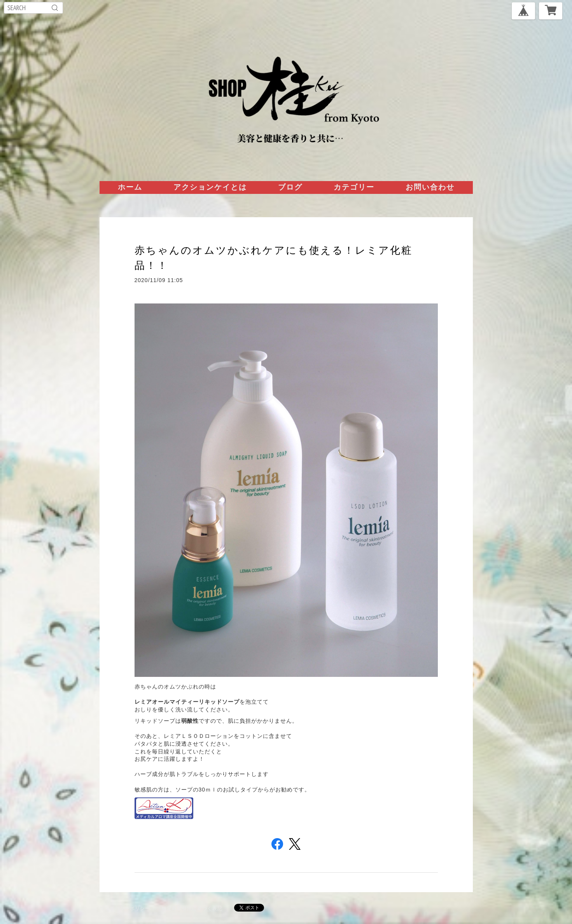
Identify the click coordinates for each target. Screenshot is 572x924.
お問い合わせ (430, 187)
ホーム (130, 187)
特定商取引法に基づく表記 (192, 908)
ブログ (290, 187)
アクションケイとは (210, 187)
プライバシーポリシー (125, 908)
